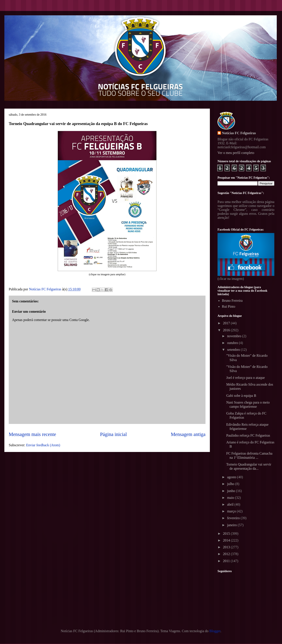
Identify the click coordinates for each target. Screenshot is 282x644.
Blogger (215, 631)
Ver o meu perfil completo (236, 153)
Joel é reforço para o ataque (245, 378)
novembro (235, 336)
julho (231, 484)
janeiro (232, 525)
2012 (227, 554)
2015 (227, 534)
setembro (234, 350)
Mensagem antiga (188, 434)
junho (232, 491)
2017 (227, 323)
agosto (232, 477)
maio (231, 498)
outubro (233, 343)
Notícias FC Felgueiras (239, 133)
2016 (227, 330)
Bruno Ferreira (232, 301)
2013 (227, 547)
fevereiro (234, 518)
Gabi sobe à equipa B (241, 396)
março (232, 511)
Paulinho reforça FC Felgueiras (248, 435)
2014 (227, 540)
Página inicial (114, 434)
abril (231, 504)
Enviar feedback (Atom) (43, 445)
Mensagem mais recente (32, 434)
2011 (227, 561)
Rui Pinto (229, 306)
